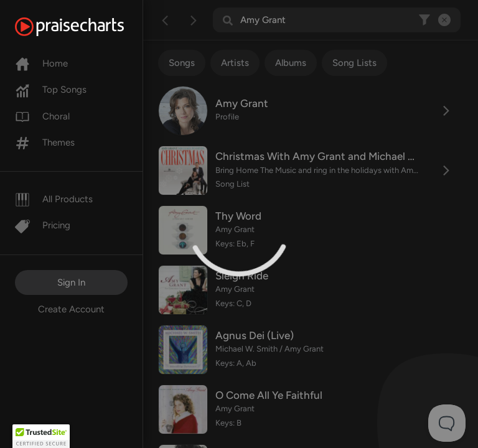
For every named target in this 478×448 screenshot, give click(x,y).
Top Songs (51, 90)
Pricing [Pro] (43, 225)
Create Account (71, 309)
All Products (54, 199)
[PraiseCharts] (85, 27)
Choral (42, 116)
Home (41, 63)
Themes (45, 142)
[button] (41, 436)
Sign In (71, 282)
